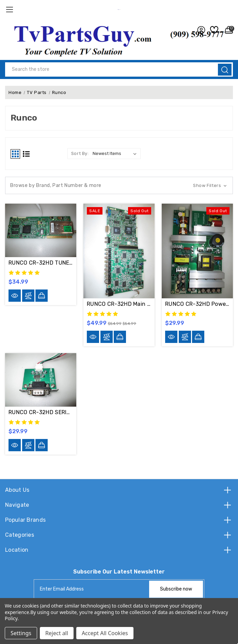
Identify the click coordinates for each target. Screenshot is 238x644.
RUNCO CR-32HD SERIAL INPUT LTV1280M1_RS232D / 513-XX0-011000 (41, 412)
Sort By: (80, 153)
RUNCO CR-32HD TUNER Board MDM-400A (41, 263)
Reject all (57, 633)
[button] (119, 185)
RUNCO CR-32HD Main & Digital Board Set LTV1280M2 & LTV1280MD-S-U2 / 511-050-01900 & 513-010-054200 (119, 304)
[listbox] (116, 154)
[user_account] (200, 30)
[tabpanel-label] (92, 589)
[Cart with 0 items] (227, 30)
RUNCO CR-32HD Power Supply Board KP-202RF (197, 304)
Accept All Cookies (105, 633)
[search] (225, 70)
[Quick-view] (15, 296)
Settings (21, 633)
